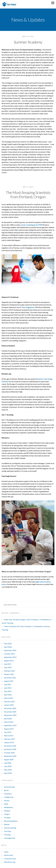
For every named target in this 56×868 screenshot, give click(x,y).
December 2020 (10, 708)
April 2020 (8, 719)
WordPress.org (10, 862)
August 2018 (9, 759)
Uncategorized (9, 838)
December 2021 (10, 678)
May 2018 (8, 770)
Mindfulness (9, 807)
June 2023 (8, 667)
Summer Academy (28, 42)
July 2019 (8, 732)
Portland (7, 818)
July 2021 (8, 684)
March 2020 (9, 722)
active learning (9, 787)
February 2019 (9, 739)
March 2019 (9, 736)
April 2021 (8, 695)
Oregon (7, 814)
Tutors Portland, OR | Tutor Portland (17, 626)
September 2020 (10, 715)
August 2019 (9, 729)
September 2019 (10, 725)
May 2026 (8, 644)
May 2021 (8, 691)
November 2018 (10, 749)
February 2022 (9, 671)
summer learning (10, 828)
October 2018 (9, 753)
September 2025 (10, 650)
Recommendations (11, 821)
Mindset (7, 811)
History (7, 800)
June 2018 (8, 766)
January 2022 (9, 674)
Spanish (7, 824)
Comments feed (10, 859)
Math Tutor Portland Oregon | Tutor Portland (21, 620)
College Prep (9, 797)
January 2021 (9, 705)
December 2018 (10, 746)
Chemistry (8, 794)
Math (6, 804)
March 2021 (9, 698)
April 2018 (8, 773)
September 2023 (10, 657)
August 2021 (9, 681)
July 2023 (8, 664)
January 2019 (9, 742)
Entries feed (8, 855)
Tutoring (7, 835)
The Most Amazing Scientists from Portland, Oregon (28, 195)
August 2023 (9, 661)
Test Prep (8, 831)
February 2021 (9, 701)
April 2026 (8, 647)
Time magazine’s (28, 307)
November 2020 (10, 712)
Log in (6, 852)
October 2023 (9, 654)
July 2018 (8, 763)
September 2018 (10, 756)
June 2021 (8, 688)
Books (6, 790)
